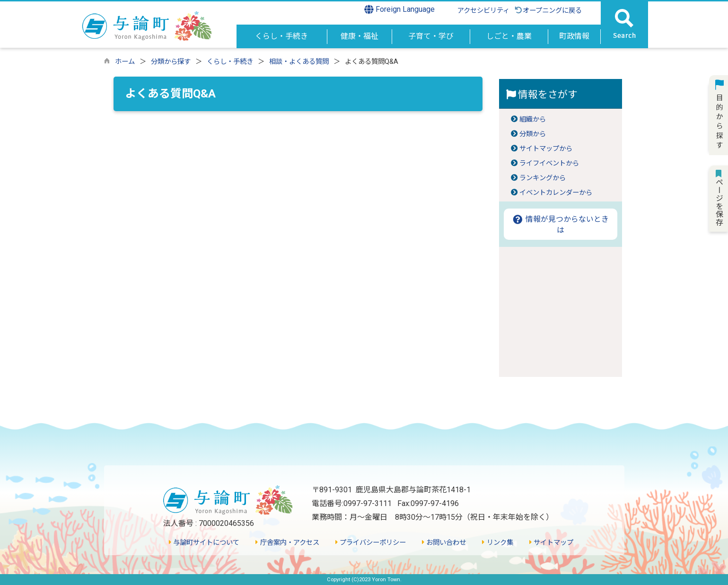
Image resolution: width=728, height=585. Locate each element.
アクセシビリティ (483, 11)
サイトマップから (546, 149)
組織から (533, 119)
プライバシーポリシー (371, 543)
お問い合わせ (444, 543)
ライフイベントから (549, 163)
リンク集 (497, 543)
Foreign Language (399, 9)
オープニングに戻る (548, 11)
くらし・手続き (230, 62)
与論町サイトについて (204, 543)
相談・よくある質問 (299, 62)
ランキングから (543, 178)
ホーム (125, 62)
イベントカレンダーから (556, 193)
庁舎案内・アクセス (287, 543)
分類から (533, 134)
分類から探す (171, 62)
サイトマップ (551, 543)
